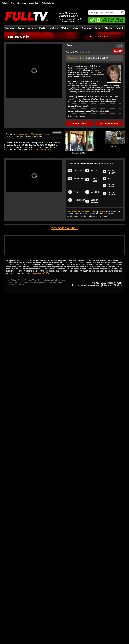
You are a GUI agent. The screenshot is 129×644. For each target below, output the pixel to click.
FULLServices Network (111, 283)
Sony (110, 179)
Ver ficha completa (109, 123)
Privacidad (107, 285)
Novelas (32, 28)
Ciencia (108, 28)
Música (65, 28)
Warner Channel (112, 172)
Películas (10, 28)
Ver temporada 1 (79, 123)
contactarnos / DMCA (39, 273)
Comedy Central (112, 185)
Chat (24, 3)
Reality (43, 28)
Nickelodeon (79, 200)
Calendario (46, 3)
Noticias (54, 28)
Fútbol (38, 3)
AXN (76, 192)
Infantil (119, 28)
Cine (75, 28)
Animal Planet (94, 180)
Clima (55, 3)
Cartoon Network (94, 201)
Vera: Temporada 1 (42, 150)
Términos (118, 285)
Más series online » (64, 228)
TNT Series (79, 171)
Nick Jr (94, 171)
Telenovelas (91, 211)
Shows (102, 211)
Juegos (31, 3)
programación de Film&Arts (27, 134)
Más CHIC (95, 192)
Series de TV (72, 52)
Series (21, 28)
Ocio (97, 28)
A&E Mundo (79, 179)
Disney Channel (112, 193)
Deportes (87, 28)
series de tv (19, 36)
